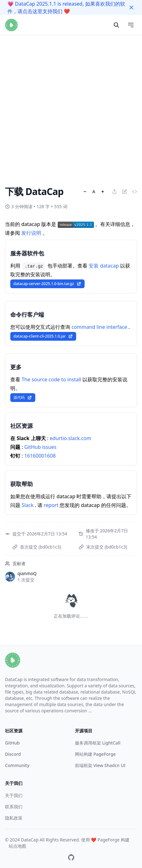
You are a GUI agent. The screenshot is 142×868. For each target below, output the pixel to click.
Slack (28, 505)
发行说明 (32, 233)
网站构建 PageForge (95, 754)
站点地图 (17, 846)
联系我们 (14, 807)
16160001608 (40, 456)
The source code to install (52, 379)
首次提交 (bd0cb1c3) (40, 547)
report (52, 505)
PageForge (108, 840)
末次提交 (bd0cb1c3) (107, 547)
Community (17, 765)
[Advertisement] (71, 71)
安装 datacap (104, 266)
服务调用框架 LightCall (98, 743)
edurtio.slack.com (70, 438)
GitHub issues (40, 447)
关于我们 (14, 795)
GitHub (12, 743)
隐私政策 (14, 818)
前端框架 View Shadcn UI (100, 765)
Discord (13, 754)
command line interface (100, 327)
